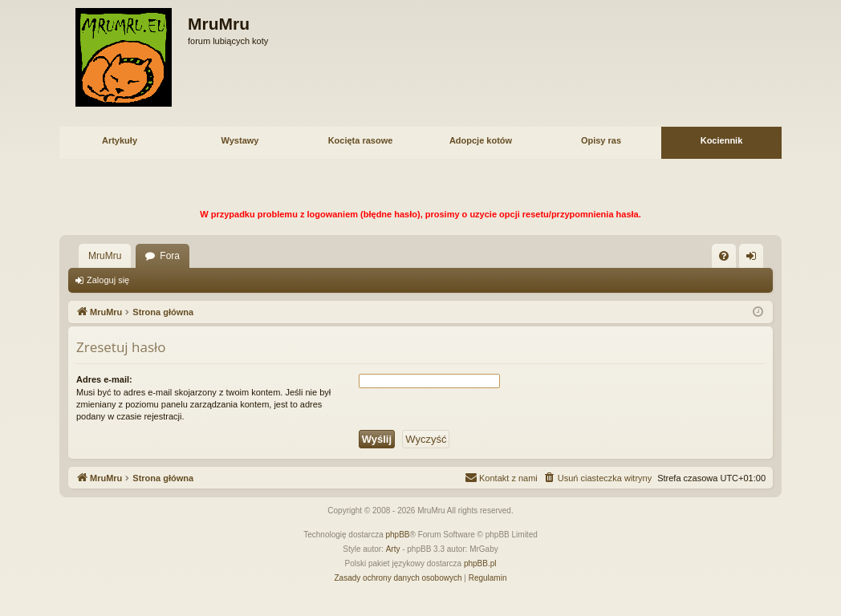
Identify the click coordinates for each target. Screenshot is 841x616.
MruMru (105, 256)
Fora (170, 256)
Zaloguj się (108, 280)
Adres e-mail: (104, 379)
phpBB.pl (480, 563)
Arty (393, 549)
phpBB (398, 535)
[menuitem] (724, 256)
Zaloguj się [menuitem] (755, 259)
